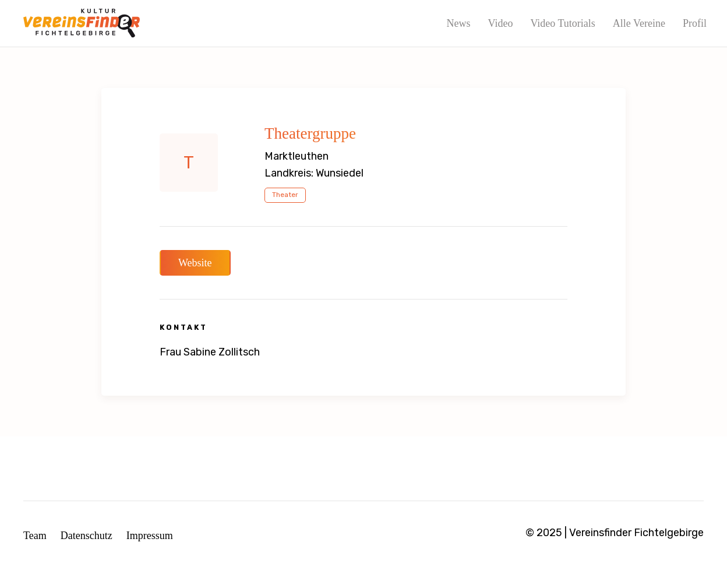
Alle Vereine (639, 23)
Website (195, 263)
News (458, 23)
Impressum (150, 536)
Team (35, 536)
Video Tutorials (562, 23)
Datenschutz (87, 536)
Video (500, 23)
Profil (695, 23)
